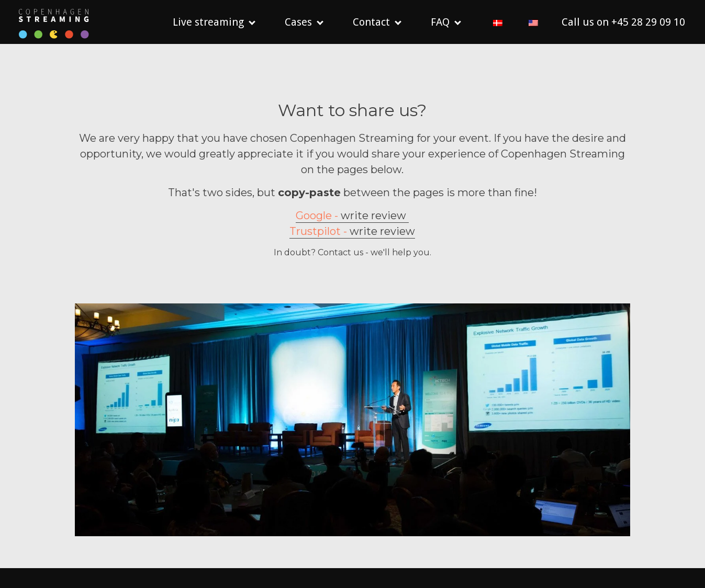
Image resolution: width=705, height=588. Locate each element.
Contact (371, 22)
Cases (298, 22)
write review (352, 225)
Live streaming (208, 22)
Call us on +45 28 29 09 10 (623, 22)
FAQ (440, 22)
